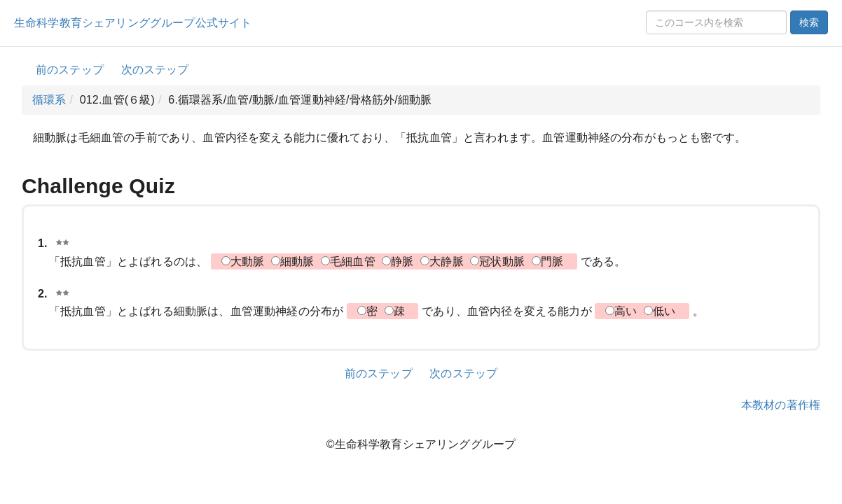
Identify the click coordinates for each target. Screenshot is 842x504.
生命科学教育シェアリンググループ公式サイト (133, 23)
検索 (809, 22)
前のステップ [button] (70, 70)
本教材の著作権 (781, 405)
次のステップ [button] (155, 70)
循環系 (49, 100)
